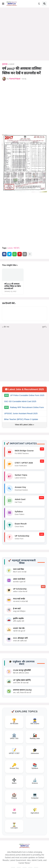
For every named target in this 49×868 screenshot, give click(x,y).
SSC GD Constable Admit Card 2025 (20, 401)
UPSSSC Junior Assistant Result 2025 (21, 413)
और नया (6, 327)
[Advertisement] (24, 34)
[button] (3, 4)
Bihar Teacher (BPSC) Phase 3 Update (21, 419)
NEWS (17, 248)
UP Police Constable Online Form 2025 (27, 395)
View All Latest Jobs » (24, 425)
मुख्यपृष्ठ (5, 64)
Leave (12, 64)
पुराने (44, 327)
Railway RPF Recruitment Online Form (27, 407)
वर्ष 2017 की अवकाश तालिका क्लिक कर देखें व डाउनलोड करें (13, 286)
